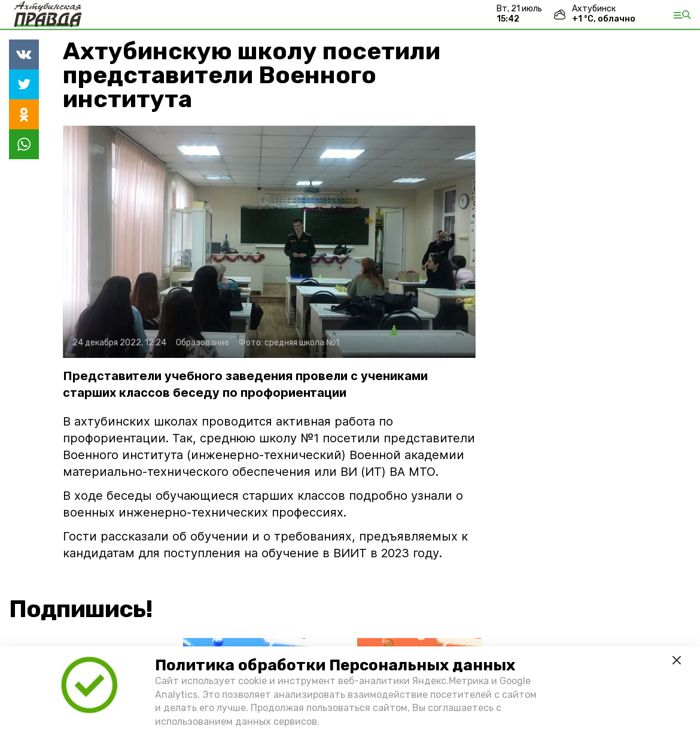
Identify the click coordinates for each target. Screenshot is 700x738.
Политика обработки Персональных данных (335, 665)
